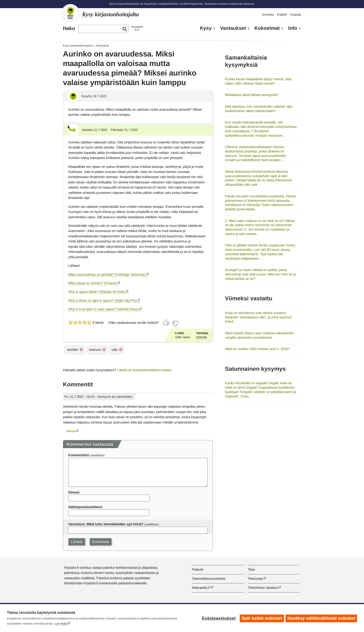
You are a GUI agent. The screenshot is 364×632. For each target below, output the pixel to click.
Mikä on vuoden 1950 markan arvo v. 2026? (257, 349)
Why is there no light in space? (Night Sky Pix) (102, 300)
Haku (69, 28)
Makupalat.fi (201, 587)
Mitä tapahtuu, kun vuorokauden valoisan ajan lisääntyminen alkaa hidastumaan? (259, 109)
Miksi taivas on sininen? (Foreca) (93, 283)
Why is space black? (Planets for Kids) (97, 292)
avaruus (95, 349)
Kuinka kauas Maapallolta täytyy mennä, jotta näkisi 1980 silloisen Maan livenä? (258, 81)
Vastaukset (233, 28)
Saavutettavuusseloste (209, 578)
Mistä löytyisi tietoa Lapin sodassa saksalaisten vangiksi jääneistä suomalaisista (259, 335)
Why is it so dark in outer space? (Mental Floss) (103, 309)
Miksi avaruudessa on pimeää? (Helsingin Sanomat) (107, 274)
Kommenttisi (79, 455)
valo (114, 349)
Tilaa (251, 569)
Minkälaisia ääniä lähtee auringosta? (252, 95)
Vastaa (71, 431)
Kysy (206, 28)
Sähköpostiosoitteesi (85, 507)
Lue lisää (61, 624)
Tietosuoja (255, 578)
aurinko (73, 349)
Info (293, 28)
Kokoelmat (267, 28)
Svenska (268, 15)
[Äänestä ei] (175, 324)
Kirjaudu (296, 15)
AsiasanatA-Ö (137, 28)
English (282, 15)
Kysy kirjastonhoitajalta (78, 45)
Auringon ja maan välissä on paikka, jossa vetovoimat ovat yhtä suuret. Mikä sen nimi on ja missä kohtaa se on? (260, 274)
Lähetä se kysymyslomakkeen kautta (144, 370)
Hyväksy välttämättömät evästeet (321, 618)
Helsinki (202, 337)
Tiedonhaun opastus (263, 587)
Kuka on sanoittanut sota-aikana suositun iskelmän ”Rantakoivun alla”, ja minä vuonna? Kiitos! (258, 317)
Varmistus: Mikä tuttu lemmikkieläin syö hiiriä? (106, 524)
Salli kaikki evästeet (261, 618)
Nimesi (74, 492)
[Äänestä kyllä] (166, 323)
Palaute (198, 569)
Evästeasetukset (218, 618)
